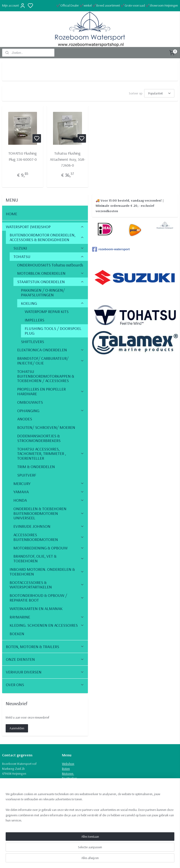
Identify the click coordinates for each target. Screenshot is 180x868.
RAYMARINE (47, 617)
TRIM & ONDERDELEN (36, 467)
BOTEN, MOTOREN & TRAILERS (45, 647)
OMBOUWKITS (30, 402)
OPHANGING (51, 411)
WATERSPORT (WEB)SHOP (45, 227)
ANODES (25, 419)
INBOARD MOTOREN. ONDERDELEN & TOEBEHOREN (47, 572)
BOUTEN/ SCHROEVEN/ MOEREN (46, 427)
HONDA (49, 500)
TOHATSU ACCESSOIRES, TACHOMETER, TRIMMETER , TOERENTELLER (51, 454)
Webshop (68, 764)
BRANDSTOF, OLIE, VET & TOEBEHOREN (49, 558)
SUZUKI (49, 248)
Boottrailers (70, 778)
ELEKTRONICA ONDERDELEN (51, 350)
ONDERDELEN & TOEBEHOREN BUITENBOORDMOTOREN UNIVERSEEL (49, 513)
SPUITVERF (27, 475)
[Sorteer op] (159, 93)
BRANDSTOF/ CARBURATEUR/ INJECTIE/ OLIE (51, 361)
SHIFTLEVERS (33, 342)
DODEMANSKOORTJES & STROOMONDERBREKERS (39, 438)
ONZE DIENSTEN (45, 659)
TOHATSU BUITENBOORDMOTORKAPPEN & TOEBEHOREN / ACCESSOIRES (46, 376)
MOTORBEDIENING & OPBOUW (49, 548)
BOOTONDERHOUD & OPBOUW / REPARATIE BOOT (47, 598)
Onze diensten (71, 783)
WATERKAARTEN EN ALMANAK (36, 608)
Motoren (68, 774)
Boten (66, 769)
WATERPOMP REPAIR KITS (47, 311)
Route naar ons (12, 798)
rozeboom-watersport (111, 249)
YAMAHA (49, 492)
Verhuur (67, 788)
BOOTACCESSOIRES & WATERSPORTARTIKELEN (47, 585)
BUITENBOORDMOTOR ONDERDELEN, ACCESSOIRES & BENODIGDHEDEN (47, 237)
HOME (12, 214)
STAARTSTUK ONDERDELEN (51, 282)
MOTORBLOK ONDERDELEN (51, 273)
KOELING (53, 303)
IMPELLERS (35, 320)
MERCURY (49, 483)
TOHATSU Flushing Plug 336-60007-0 (23, 156)
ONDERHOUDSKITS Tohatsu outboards (50, 265)
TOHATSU (49, 256)
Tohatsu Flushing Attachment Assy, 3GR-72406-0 (68, 159)
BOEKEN (17, 634)
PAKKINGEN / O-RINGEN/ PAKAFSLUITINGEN (43, 292)
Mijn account (14, 6)
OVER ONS (45, 685)
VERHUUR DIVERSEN (45, 672)
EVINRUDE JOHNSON (49, 526)
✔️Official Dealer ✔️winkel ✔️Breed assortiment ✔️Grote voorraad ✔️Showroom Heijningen (117, 5)
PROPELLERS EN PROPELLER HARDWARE (51, 391)
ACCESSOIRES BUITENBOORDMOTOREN (49, 537)
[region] (59, 844)
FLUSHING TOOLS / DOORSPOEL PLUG (53, 331)
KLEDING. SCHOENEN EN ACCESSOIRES (47, 625)
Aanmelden (17, 728)
